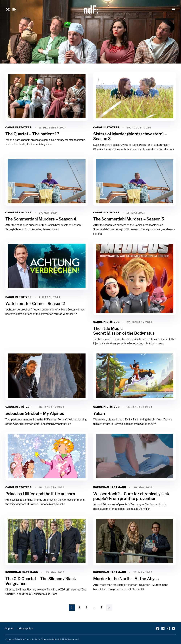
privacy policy (25, 628)
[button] (174, 10)
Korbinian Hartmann (110, 487)
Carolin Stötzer (19, 127)
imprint (10, 628)
